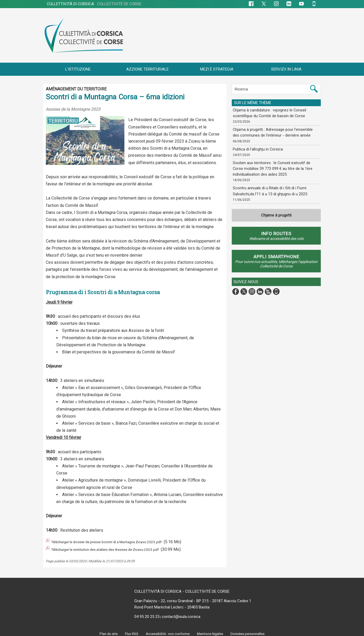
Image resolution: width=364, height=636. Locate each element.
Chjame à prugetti (276, 212)
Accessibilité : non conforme (167, 631)
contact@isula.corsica (181, 614)
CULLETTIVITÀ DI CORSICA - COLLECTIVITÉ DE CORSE (182, 589)
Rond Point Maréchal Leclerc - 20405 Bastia (172, 605)
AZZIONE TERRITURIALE (147, 69)
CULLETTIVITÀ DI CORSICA (94, 4)
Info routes (276, 231)
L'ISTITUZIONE (78, 69)
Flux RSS (130, 631)
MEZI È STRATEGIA (217, 69)
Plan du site (107, 631)
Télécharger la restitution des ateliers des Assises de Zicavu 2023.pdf (116, 548)
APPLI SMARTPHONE (276, 254)
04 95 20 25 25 (147, 614)
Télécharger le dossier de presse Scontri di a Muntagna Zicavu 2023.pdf (117, 541)
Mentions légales (211, 631)
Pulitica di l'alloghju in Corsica (257, 148)
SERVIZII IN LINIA (286, 69)
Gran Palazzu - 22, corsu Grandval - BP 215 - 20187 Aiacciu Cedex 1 (193, 598)
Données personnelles (249, 631)
